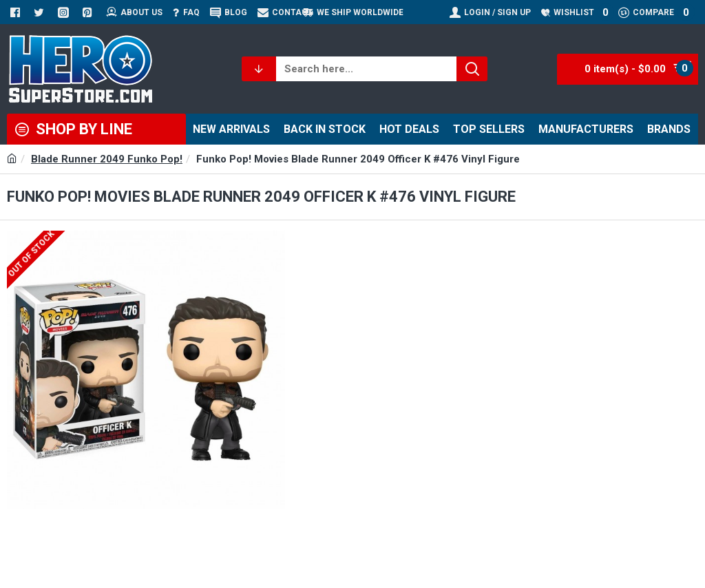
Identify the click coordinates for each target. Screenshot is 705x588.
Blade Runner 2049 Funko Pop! (107, 159)
